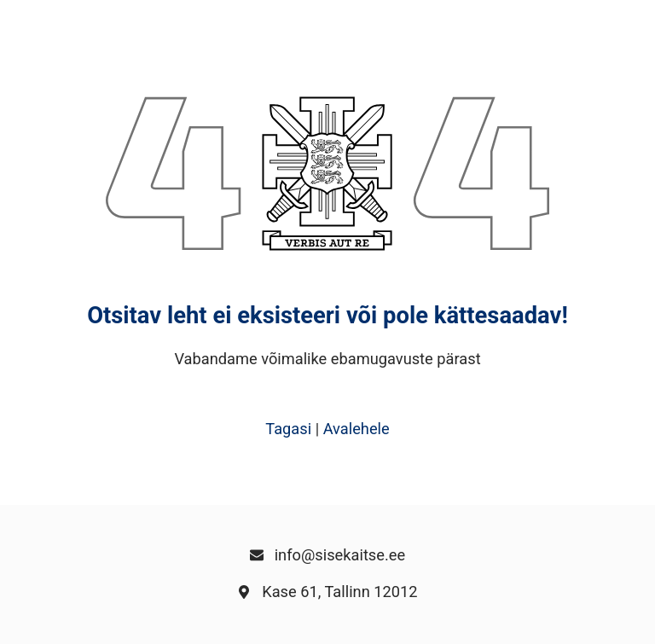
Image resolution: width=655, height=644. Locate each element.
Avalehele (356, 429)
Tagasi (288, 429)
